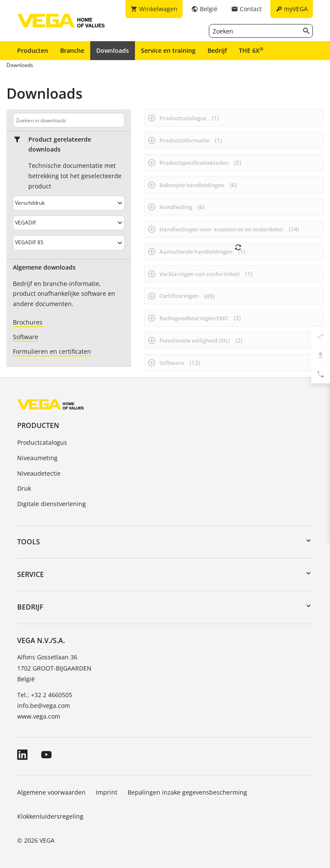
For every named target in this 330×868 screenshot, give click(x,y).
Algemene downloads (44, 267)
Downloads (113, 50)
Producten (33, 50)
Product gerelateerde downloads (60, 144)
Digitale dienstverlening (52, 504)
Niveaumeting (37, 458)
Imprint (107, 792)
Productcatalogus (42, 442)
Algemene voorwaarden (51, 792)
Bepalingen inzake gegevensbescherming (187, 792)
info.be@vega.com (44, 706)
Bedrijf (217, 50)
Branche (72, 50)
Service (31, 574)
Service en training (168, 50)
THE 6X (251, 50)
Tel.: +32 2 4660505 (45, 695)
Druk (24, 488)
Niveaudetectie (39, 473)
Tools (29, 542)
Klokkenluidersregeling (50, 816)
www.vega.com (39, 716)
